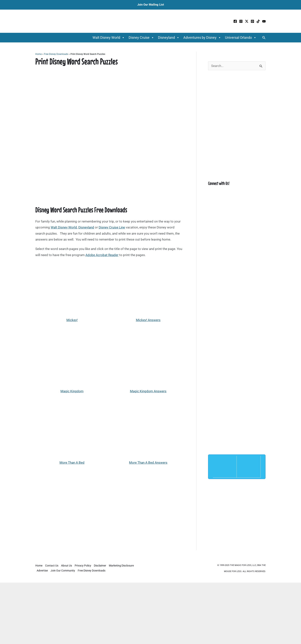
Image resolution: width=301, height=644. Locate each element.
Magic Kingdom (72, 391)
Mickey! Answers (148, 320)
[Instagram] (241, 21)
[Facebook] (235, 21)
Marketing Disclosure (121, 566)
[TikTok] (258, 21)
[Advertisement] (110, 509)
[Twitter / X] (247, 21)
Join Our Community (63, 571)
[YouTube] (264, 21)
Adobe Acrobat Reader (102, 255)
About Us (67, 566)
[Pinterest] (252, 21)
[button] (264, 38)
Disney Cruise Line (112, 227)
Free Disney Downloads (56, 54)
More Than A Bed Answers (148, 463)
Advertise (42, 571)
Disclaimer (100, 566)
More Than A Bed (72, 463)
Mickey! (72, 320)
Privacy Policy (83, 566)
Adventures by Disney (202, 38)
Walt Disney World (109, 38)
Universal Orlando (241, 38)
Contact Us (52, 566)
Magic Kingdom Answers (148, 391)
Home (38, 54)
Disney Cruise (141, 38)
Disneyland (169, 38)
